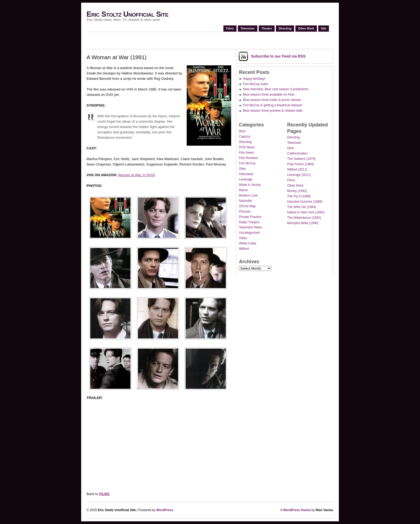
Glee (242, 169)
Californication (297, 153)
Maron (243, 190)
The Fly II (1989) (299, 196)
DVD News (247, 147)
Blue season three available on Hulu (269, 95)
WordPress (165, 510)
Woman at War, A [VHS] (136, 175)
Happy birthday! (254, 79)
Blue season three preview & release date (273, 111)
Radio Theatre (249, 222)
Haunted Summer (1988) (305, 202)
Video (243, 238)
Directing (285, 28)
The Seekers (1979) (301, 159)
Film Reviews (248, 158)
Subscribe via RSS (278, 56)
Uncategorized (249, 233)
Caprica (244, 137)
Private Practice (250, 217)
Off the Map (247, 206)
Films (230, 28)
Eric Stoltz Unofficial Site (127, 14)
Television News (250, 227)
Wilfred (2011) (297, 169)
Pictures (245, 212)
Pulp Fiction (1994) (301, 164)
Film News (246, 153)
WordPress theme (297, 510)
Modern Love (248, 195)
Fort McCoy (247, 163)
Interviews (246, 174)
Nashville (245, 201)
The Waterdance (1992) (304, 218)
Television (248, 28)
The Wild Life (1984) (302, 207)
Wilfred (244, 249)
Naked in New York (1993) (306, 212)
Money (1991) (297, 191)
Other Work (306, 28)
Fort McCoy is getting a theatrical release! (273, 105)
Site (324, 28)
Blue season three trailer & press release (272, 100)
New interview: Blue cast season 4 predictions (276, 89)
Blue (242, 131)
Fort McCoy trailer (256, 84)
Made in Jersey (250, 185)
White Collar (248, 243)
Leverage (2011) (299, 175)
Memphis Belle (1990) (303, 223)
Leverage (246, 179)
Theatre (267, 28)
